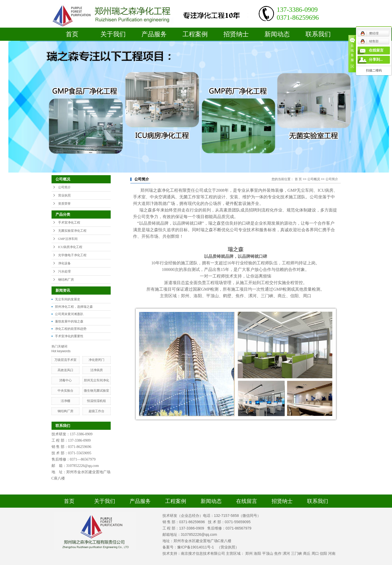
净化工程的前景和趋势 (71, 329)
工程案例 (195, 34)
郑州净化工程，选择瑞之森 (74, 307)
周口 (315, 553)
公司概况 (314, 179)
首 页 (298, 179)
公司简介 (64, 187)
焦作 (278, 553)
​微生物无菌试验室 (96, 391)
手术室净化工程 (69, 223)
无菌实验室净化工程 (72, 231)
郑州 (249, 553)
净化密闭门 (96, 360)
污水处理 (64, 271)
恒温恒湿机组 (96, 401)
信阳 (323, 553)
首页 (72, 34)
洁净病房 (96, 370)
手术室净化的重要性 (69, 336)
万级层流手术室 (65, 360)
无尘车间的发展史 (68, 299)
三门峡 (297, 553)
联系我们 (318, 34)
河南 (332, 553)
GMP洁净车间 (68, 239)
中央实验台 (65, 391)
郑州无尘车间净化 (96, 380)
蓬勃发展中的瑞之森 (69, 321)
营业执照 (64, 195)
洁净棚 (65, 401)
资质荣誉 (64, 204)
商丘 (307, 553)
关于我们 (113, 34)
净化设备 (64, 263)
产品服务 (154, 34)
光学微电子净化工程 (72, 255)
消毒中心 (65, 380)
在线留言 (247, 501)
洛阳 (257, 553)
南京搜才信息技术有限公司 (203, 553)
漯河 (286, 553)
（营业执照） (228, 547)
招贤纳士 (236, 34)
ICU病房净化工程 (70, 247)
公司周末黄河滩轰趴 (69, 314)
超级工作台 (96, 411)
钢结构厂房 (66, 280)
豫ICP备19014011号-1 (196, 547)
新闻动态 (277, 34)
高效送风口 (65, 370)
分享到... (376, 60)
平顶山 (268, 553)
